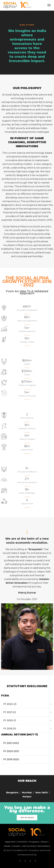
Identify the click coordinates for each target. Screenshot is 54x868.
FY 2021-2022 (11, 743)
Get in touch (27, 818)
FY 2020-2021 (11, 751)
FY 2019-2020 (11, 759)
